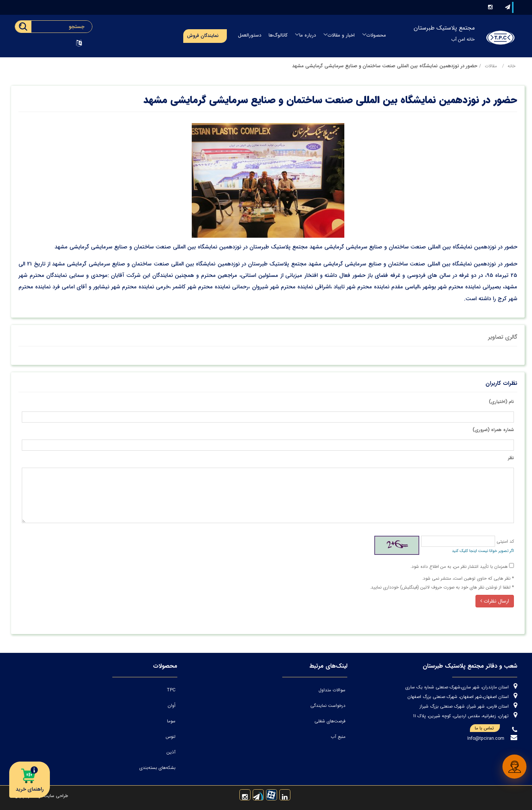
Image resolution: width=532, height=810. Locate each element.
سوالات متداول (332, 690)
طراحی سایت (55, 796)
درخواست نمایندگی (328, 706)
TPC (171, 690)
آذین (171, 752)
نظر (511, 458)
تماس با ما (487, 728)
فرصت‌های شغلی (330, 721)
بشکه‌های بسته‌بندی (157, 768)
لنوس (170, 737)
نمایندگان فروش (203, 36)
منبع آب (338, 737)
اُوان (172, 706)
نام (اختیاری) (501, 402)
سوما (171, 721)
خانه (511, 66)
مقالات (491, 66)
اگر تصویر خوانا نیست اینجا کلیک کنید (483, 551)
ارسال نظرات (495, 601)
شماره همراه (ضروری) (493, 430)
